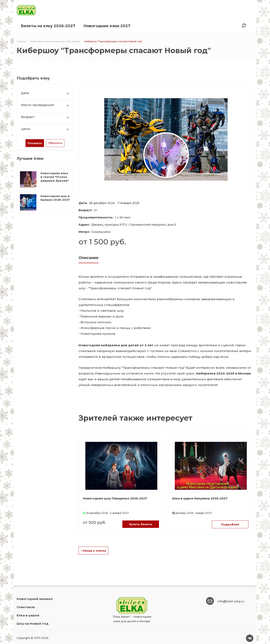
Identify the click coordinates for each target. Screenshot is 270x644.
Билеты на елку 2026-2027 (48, 26)
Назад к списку (93, 551)
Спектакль (26, 607)
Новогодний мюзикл (35, 599)
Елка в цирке (28, 615)
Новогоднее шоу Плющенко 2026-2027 (115, 498)
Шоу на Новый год (33, 624)
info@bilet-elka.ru (231, 601)
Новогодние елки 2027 (107, 26)
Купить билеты (141, 524)
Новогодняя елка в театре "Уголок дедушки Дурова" (55, 177)
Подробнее (230, 524)
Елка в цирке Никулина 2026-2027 (200, 498)
